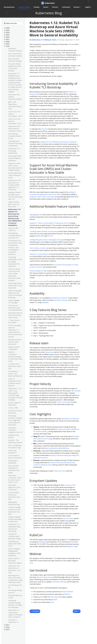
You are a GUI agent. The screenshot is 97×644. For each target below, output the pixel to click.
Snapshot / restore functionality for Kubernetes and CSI (49, 223)
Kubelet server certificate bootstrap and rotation (58, 142)
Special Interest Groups (45, 577)
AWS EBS (41, 236)
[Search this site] (13, 23)
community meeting (59, 582)
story (52, 602)
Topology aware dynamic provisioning (43, 231)
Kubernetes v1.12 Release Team (44, 40)
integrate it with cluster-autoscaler (42, 197)
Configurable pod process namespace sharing (46, 240)
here (40, 501)
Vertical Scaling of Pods (38, 271)
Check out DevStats (64, 402)
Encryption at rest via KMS (39, 281)
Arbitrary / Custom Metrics (39, 254)
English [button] (88, 7)
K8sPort (67, 594)
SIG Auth (45, 129)
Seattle (72, 542)
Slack (56, 600)
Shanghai (42, 542)
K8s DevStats (76, 391)
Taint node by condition (38, 248)
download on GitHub (59, 298)
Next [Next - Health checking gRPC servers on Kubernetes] (77, 611)
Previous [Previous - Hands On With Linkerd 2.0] (35, 611)
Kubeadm (45, 302)
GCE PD (50, 236)
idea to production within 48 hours (57, 448)
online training (51, 514)
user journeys (68, 518)
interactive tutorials (61, 300)
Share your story (60, 471)
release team (49, 352)
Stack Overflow (68, 592)
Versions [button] (76, 7)
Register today (72, 546)
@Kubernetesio (54, 597)
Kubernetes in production (70, 419)
